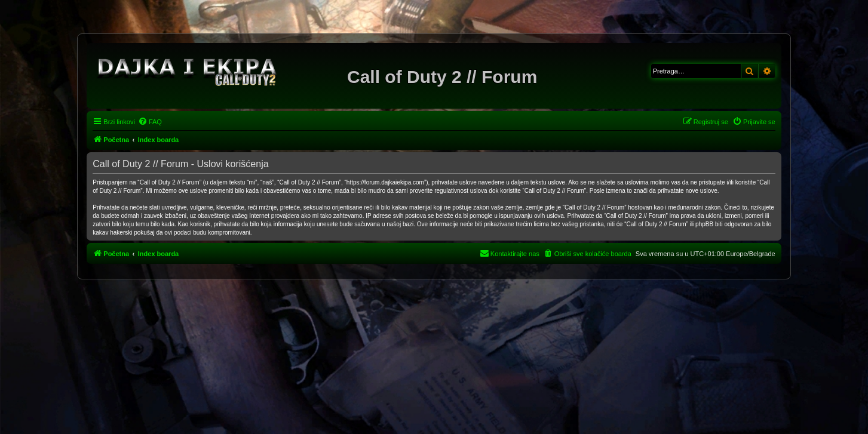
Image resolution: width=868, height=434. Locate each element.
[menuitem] (150, 122)
